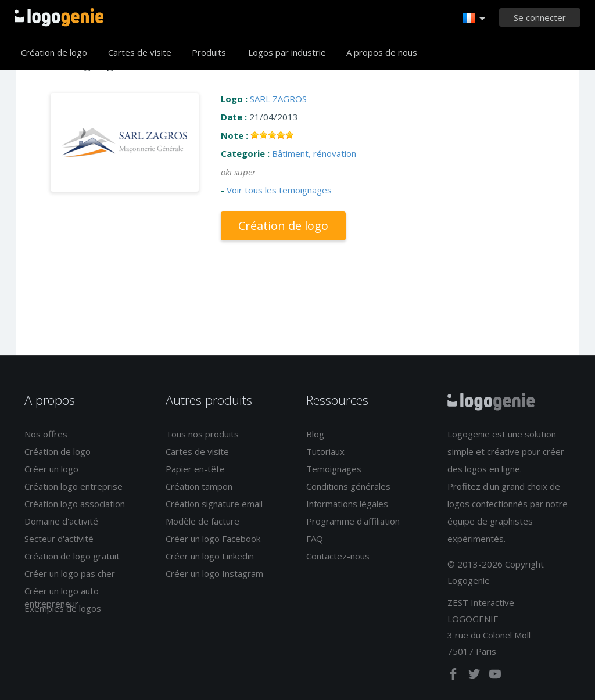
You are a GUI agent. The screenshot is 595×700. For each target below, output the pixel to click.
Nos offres (46, 434)
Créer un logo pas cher (70, 573)
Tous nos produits (202, 434)
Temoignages (334, 469)
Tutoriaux (325, 451)
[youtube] (495, 676)
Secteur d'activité (59, 539)
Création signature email (214, 504)
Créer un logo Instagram (214, 573)
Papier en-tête (195, 469)
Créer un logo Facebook (213, 539)
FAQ (315, 539)
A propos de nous (382, 52)
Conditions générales (348, 486)
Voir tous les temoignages (279, 190)
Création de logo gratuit (72, 556)
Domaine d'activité (61, 521)
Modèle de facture (202, 521)
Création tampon (199, 486)
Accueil (59, 17)
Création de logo (54, 52)
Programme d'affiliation (353, 521)
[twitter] (475, 676)
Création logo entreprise (74, 486)
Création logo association (75, 504)
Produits (209, 52)
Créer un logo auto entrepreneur (62, 597)
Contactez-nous (338, 556)
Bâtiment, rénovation (314, 153)
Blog (315, 434)
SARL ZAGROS (278, 99)
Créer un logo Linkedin (210, 556)
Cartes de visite (140, 52)
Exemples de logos (63, 608)
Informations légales (347, 504)
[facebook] (454, 676)
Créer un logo (51, 469)
